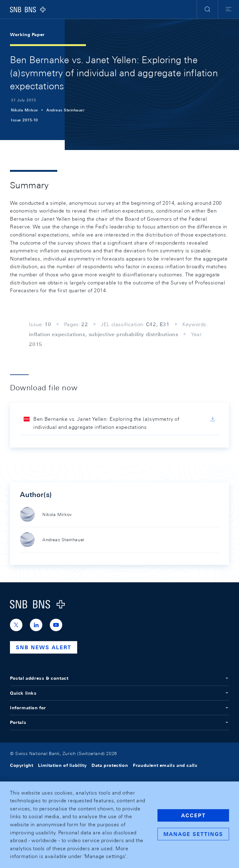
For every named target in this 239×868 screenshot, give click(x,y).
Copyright (21, 765)
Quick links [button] (119, 693)
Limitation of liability (62, 765)
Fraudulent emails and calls (165, 765)
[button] (207, 9)
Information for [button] (119, 708)
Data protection (110, 765)
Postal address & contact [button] (119, 678)
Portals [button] (119, 722)
